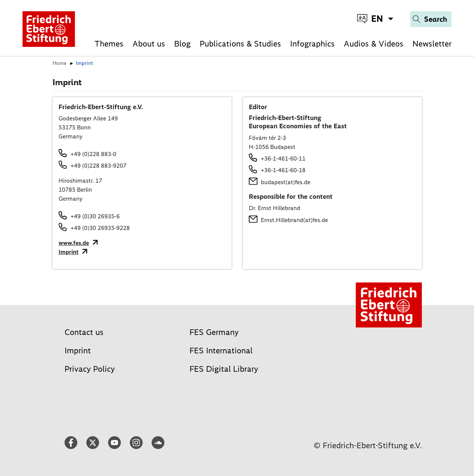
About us (149, 44)
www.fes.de (74, 243)
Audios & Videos (374, 44)
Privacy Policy (90, 369)
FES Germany (214, 332)
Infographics (312, 44)
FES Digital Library (224, 369)
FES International (221, 351)
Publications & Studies (240, 44)
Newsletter (432, 44)
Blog (182, 44)
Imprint (68, 252)
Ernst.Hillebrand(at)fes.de (294, 220)
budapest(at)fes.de (286, 182)
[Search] (431, 19)
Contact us (84, 332)
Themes (109, 44)
